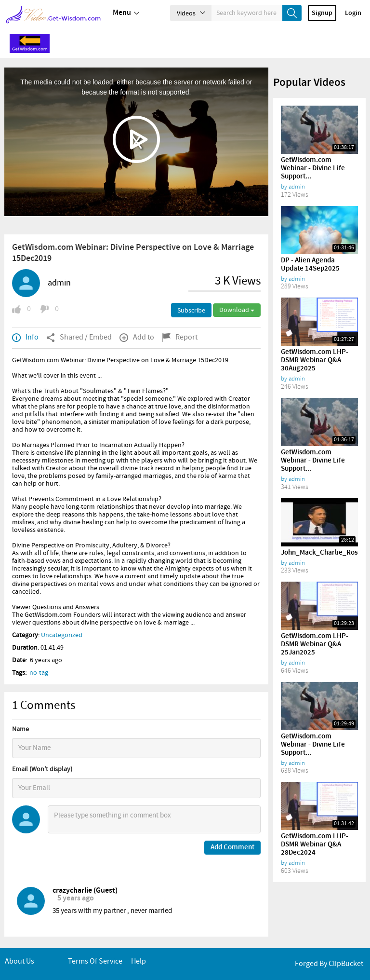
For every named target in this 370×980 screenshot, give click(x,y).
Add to (137, 338)
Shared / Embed (79, 338)
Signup (322, 13)
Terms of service (95, 961)
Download (237, 310)
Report (180, 338)
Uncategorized (62, 635)
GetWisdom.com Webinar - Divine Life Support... (313, 168)
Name (20, 729)
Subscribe (191, 311)
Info (25, 338)
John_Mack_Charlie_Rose (321, 553)
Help (139, 961)
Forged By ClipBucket (329, 964)
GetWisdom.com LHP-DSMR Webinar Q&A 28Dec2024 (315, 844)
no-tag (39, 673)
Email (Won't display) (42, 769)
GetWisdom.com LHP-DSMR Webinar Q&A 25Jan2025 (315, 644)
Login (353, 13)
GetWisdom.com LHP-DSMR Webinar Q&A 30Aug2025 (315, 360)
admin (59, 283)
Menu (126, 13)
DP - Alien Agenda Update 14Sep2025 (310, 265)
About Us (20, 961)
